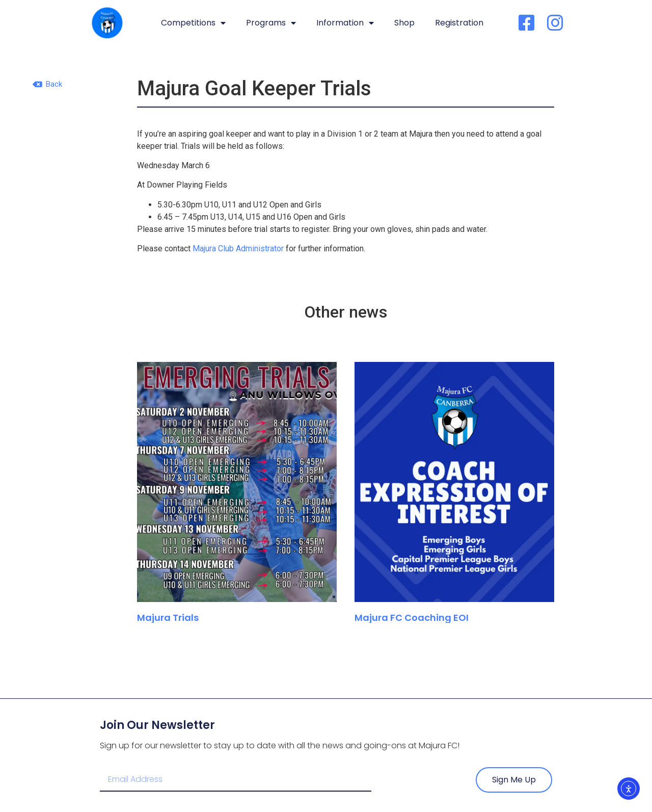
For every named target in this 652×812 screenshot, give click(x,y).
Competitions (193, 23)
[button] (47, 84)
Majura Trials (168, 618)
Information (345, 23)
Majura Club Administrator (238, 248)
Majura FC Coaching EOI (413, 618)
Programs (271, 23)
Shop (404, 23)
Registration (459, 23)
